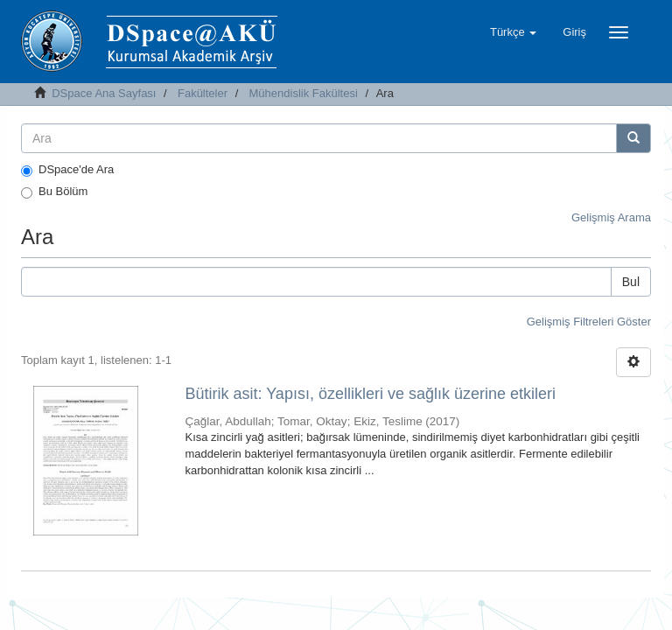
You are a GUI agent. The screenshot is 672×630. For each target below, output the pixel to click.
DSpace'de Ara (67, 170)
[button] (513, 32)
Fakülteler (203, 93)
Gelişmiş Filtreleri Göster (589, 322)
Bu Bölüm (54, 192)
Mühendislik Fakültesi (304, 93)
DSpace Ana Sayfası (104, 93)
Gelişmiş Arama (611, 217)
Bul (631, 282)
